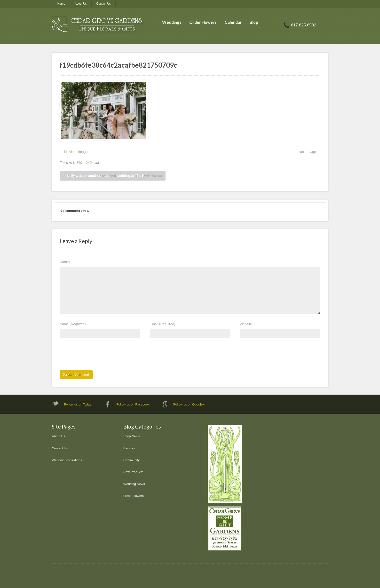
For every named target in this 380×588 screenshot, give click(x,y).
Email (162, 324)
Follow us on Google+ (189, 404)
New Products (133, 472)
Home (61, 4)
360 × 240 (84, 163)
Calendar (233, 22)
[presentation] (96, 356)
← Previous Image (74, 152)
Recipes (129, 448)
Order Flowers (203, 22)
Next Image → (309, 152)
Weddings (172, 22)
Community (131, 460)
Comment (68, 262)
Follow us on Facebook (133, 404)
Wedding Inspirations (67, 460)
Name (73, 324)
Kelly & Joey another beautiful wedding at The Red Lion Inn (113, 176)
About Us (81, 4)
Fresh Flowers (134, 496)
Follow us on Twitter (78, 404)
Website (246, 324)
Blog (254, 22)
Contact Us (104, 4)
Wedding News (134, 484)
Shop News (132, 436)
